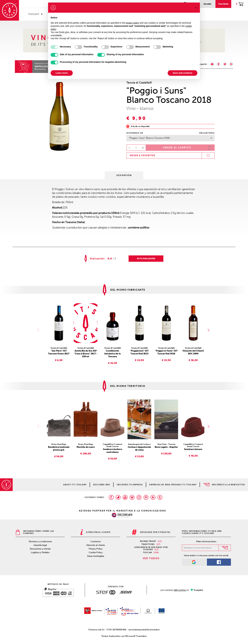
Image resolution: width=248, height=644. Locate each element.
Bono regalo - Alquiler (166, 447)
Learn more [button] (62, 73)
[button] (196, 8)
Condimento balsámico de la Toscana (113, 354)
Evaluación (97, 259)
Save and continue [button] (183, 73)
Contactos (96, 542)
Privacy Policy (96, 549)
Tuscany (34, 14)
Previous (39, 330)
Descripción (124, 175)
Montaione (40, 69)
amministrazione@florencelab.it (144, 630)
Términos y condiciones (40, 542)
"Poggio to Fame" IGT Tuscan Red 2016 (166, 352)
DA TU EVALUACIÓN (146, 259)
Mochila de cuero (86, 447)
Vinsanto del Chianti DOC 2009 (193, 352)
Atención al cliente (96, 545)
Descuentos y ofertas (40, 549)
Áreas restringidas (96, 556)
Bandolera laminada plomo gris (59, 448)
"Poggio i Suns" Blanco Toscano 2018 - (170, 138)
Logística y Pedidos (40, 552)
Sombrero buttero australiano (112, 451)
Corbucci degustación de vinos (139, 448)
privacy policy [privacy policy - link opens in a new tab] (132, 23)
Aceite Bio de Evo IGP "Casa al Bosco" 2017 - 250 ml (86, 354)
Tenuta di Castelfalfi (139, 83)
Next (209, 330)
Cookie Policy (96, 552)
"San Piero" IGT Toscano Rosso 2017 (59, 352)
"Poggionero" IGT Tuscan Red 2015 (139, 352)
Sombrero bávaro (193, 449)
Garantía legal (40, 545)
